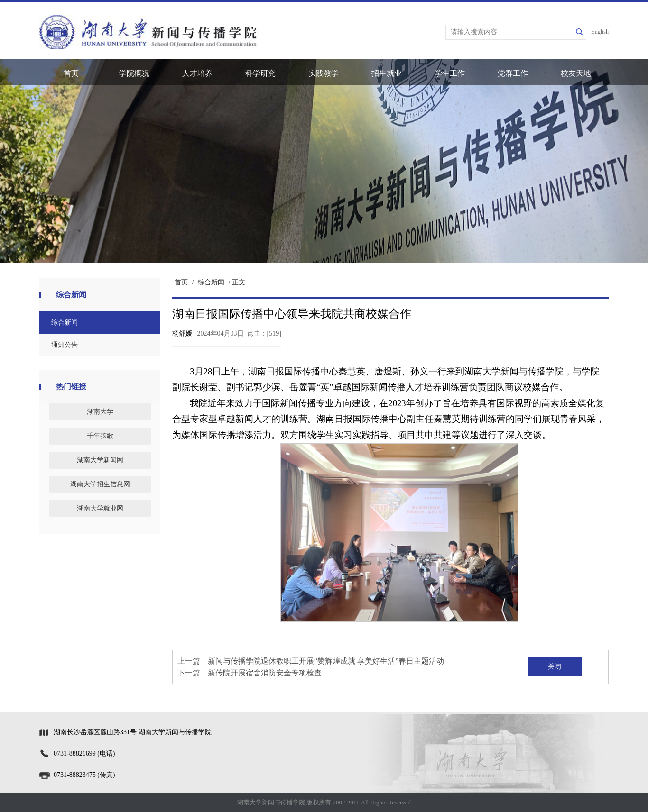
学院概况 (134, 73)
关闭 (555, 667)
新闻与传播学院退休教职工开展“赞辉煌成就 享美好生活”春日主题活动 (326, 661)
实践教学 (324, 73)
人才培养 (197, 73)
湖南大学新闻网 (100, 460)
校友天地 (576, 73)
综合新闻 (65, 323)
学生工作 (450, 73)
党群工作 (513, 73)
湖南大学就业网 (100, 508)
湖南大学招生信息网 (100, 484)
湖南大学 (100, 412)
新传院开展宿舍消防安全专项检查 (265, 673)
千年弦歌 (100, 436)
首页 (71, 73)
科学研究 (260, 73)
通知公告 (65, 345)
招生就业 (387, 73)
